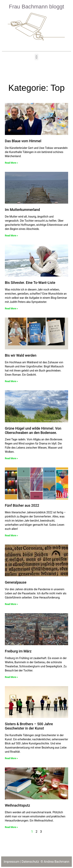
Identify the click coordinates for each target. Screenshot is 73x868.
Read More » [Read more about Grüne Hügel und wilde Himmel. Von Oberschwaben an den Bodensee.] (11, 458)
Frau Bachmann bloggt (36, 7)
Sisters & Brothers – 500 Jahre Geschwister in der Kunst (29, 726)
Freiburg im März (18, 651)
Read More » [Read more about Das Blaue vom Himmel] (11, 163)
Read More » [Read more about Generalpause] (11, 604)
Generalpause (16, 582)
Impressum (12, 862)
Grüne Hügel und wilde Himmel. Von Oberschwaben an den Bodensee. (33, 430)
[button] (36, 57)
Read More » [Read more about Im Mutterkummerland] (11, 236)
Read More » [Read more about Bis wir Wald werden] (11, 381)
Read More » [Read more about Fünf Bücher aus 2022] (11, 536)
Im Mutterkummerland (22, 210)
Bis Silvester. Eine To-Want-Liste (30, 283)
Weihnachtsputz (17, 805)
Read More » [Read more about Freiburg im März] (11, 677)
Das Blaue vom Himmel (23, 141)
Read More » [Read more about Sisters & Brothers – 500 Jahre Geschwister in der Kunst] (11, 758)
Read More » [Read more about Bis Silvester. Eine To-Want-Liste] (11, 309)
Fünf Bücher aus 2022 (22, 505)
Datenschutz (31, 862)
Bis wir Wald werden (21, 355)
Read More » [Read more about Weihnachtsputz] (11, 827)
